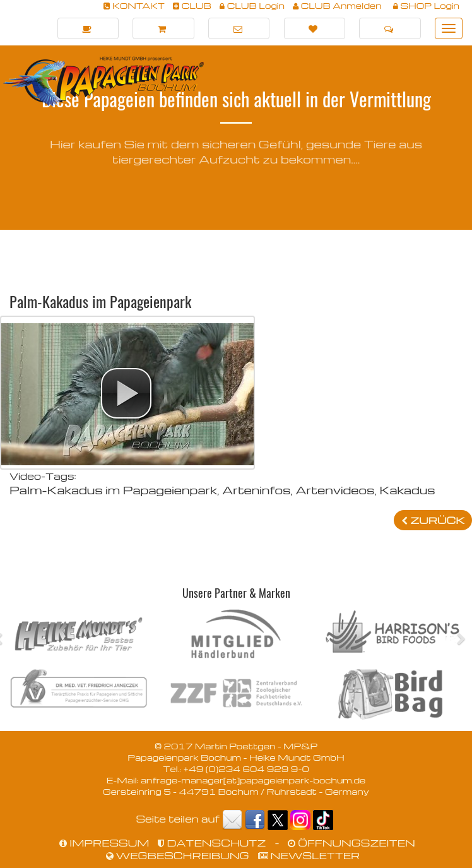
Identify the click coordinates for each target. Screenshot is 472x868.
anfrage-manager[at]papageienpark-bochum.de (253, 780)
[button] (126, 393)
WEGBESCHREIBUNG (178, 855)
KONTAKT (134, 5)
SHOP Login (426, 5)
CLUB (192, 5)
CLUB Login (252, 5)
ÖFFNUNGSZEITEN (351, 843)
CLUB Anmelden (337, 5)
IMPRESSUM (104, 843)
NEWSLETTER (309, 855)
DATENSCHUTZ (212, 843)
